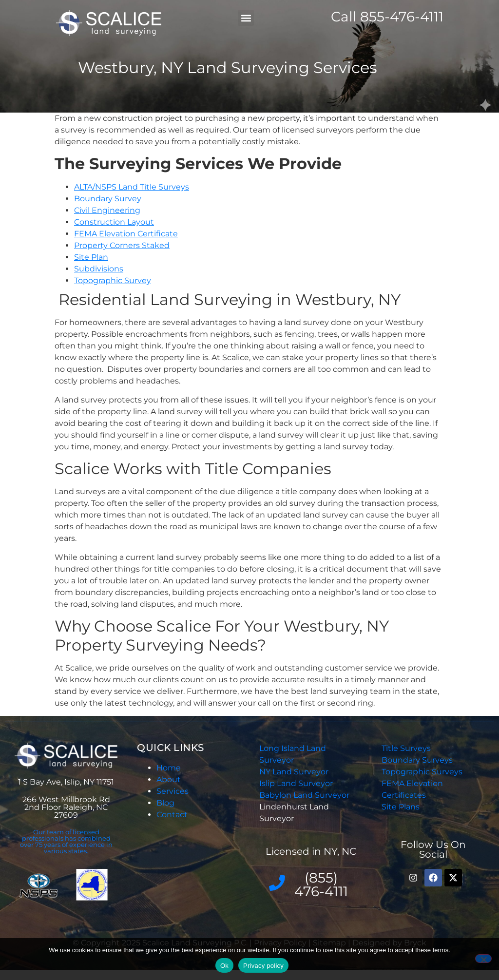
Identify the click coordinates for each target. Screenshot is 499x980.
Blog (165, 803)
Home (169, 768)
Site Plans (401, 807)
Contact (172, 815)
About (169, 779)
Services (173, 791)
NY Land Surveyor (295, 772)
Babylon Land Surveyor (305, 795)
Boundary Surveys (417, 760)
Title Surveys (406, 748)
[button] (246, 18)
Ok (224, 966)
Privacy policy (263, 966)
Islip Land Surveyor (297, 783)
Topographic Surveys (422, 772)
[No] (483, 959)
